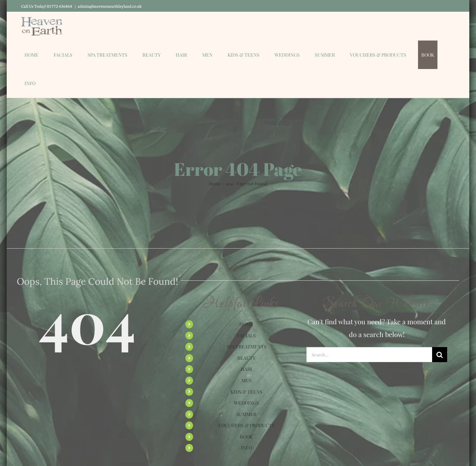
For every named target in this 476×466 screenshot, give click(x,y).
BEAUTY (246, 358)
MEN (247, 380)
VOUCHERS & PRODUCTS (246, 425)
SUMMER (246, 414)
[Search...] (369, 355)
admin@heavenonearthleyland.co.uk (110, 6)
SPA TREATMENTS (247, 347)
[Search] (440, 355)
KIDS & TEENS (247, 392)
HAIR (246, 369)
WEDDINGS (247, 403)
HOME (246, 324)
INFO (247, 448)
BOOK (246, 437)
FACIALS (246, 336)
